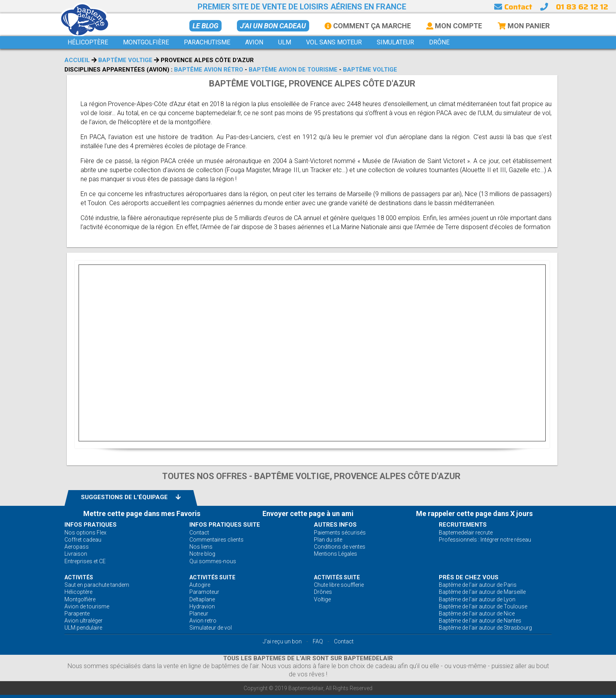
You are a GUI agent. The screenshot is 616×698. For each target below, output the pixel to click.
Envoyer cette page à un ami (308, 513)
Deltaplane (202, 599)
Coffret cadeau (83, 540)
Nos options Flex (85, 533)
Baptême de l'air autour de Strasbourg (485, 628)
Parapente (77, 614)
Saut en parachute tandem (97, 585)
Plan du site (328, 540)
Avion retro (203, 621)
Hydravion (202, 606)
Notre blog (202, 554)
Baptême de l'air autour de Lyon (477, 599)
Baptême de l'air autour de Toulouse (483, 606)
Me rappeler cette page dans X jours (474, 513)
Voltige (322, 599)
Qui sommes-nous (213, 561)
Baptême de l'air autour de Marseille (482, 592)
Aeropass (77, 547)
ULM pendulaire (83, 628)
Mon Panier (524, 26)
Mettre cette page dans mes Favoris (142, 513)
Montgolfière (80, 599)
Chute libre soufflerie (339, 585)
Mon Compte (454, 26)
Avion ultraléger (83, 621)
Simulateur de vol (211, 628)
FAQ (318, 641)
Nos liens (201, 547)
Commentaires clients (216, 540)
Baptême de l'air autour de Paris (478, 585)
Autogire (200, 585)
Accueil (77, 60)
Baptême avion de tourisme (293, 70)
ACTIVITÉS (79, 577)
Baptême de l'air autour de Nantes (480, 621)
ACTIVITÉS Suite (212, 577)
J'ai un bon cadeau (273, 26)
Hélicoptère (78, 592)
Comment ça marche (368, 26)
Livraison (76, 554)
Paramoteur (204, 592)
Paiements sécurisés (340, 533)
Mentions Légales (335, 554)
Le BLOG (205, 26)
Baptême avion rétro (209, 70)
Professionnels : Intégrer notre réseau (485, 540)
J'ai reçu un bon (282, 641)
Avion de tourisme (87, 606)
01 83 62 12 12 (582, 7)
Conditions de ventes (340, 547)
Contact (513, 7)
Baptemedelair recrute (466, 533)
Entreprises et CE (85, 561)
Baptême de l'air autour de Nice (477, 614)
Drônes (323, 592)
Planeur (199, 614)
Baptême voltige (125, 60)
